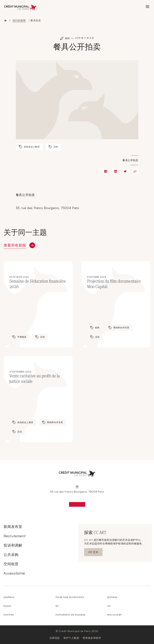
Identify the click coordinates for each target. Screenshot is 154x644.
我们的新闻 (19, 20)
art (57, 606)
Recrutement (15, 536)
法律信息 (55, 638)
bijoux (7, 606)
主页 (5, 20)
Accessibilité (14, 573)
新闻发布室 (13, 527)
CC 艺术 (95, 553)
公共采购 (11, 555)
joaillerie (9, 597)
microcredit (114, 614)
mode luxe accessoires (70, 597)
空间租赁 (11, 564)
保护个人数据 (71, 638)
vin (109, 606)
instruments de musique (70, 614)
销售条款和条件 (92, 638)
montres (9, 614)
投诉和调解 (13, 545)
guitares (112, 597)
